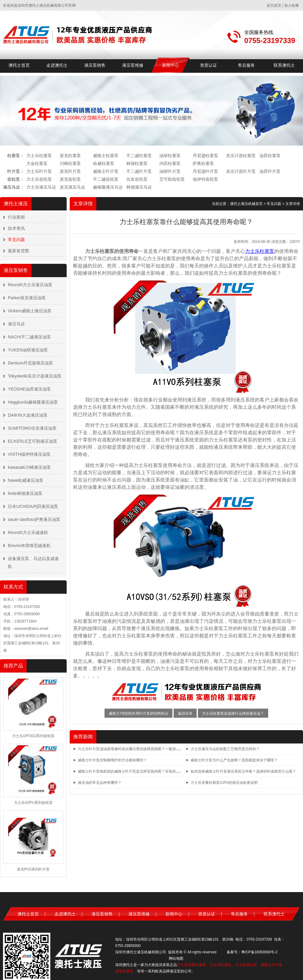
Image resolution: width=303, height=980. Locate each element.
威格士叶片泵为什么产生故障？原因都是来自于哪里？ (234, 760)
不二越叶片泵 (139, 171)
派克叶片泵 (70, 171)
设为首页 (274, 5)
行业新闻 (16, 217)
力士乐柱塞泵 (39, 156)
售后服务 (246, 65)
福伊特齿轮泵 (205, 179)
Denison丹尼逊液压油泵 (30, 363)
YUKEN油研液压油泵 (28, 350)
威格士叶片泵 (106, 171)
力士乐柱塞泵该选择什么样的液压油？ (233, 713)
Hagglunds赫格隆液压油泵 (33, 402)
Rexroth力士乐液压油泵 (30, 285)
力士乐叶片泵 (39, 171)
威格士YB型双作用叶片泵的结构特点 (138, 713)
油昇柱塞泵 (270, 156)
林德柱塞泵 (137, 163)
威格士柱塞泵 (106, 156)
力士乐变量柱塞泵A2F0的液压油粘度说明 (224, 783)
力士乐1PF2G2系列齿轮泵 (33, 736)
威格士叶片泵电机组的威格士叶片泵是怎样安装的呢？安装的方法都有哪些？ (140, 771)
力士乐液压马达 (41, 187)
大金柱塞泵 (37, 163)
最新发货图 (18, 251)
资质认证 (208, 65)
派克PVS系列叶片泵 (33, 869)
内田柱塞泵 (170, 163)
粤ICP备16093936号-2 (259, 952)
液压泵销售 (95, 65)
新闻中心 (171, 65)
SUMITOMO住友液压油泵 (32, 428)
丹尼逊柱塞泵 (205, 156)
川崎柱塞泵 (70, 163)
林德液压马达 (139, 187)
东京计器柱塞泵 (241, 156)
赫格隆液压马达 (108, 187)
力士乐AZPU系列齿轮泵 (33, 803)
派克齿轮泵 (70, 179)
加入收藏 (291, 5)
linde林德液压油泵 (25, 493)
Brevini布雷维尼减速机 (29, 545)
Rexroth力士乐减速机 (28, 532)
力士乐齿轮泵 (39, 179)
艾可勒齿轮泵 (172, 179)
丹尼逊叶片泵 (205, 171)
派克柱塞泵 (70, 156)
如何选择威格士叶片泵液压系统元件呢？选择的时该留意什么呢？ (243, 771)
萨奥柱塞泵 (203, 163)
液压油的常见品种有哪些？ (100, 783)
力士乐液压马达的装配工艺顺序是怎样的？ (225, 749)
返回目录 (185, 713)
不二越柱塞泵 (139, 156)
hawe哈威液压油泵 (26, 480)
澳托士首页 (19, 65)
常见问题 (16, 240)
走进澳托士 (57, 65)
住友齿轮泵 (137, 179)
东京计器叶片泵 (241, 171)
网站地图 (176, 958)
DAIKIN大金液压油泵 (28, 415)
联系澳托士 (284, 65)
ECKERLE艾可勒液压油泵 (33, 441)
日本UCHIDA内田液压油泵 (33, 506)
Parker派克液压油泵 (27, 298)
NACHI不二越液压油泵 (29, 337)
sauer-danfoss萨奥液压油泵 (34, 519)
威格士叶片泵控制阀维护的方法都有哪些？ (112, 760)
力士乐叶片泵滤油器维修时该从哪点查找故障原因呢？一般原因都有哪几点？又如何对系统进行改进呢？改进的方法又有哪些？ (180, 749)
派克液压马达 (72, 187)
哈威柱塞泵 (104, 163)
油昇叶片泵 (270, 171)
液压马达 (16, 324)
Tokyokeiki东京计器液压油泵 (35, 376)
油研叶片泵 (170, 171)
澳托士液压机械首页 (246, 204)
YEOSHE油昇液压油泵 (29, 389)
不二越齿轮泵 (106, 179)
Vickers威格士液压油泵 (30, 311)
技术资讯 (16, 228)
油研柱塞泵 (170, 156)
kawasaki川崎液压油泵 (29, 467)
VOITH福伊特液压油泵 (29, 454)
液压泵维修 (133, 65)
